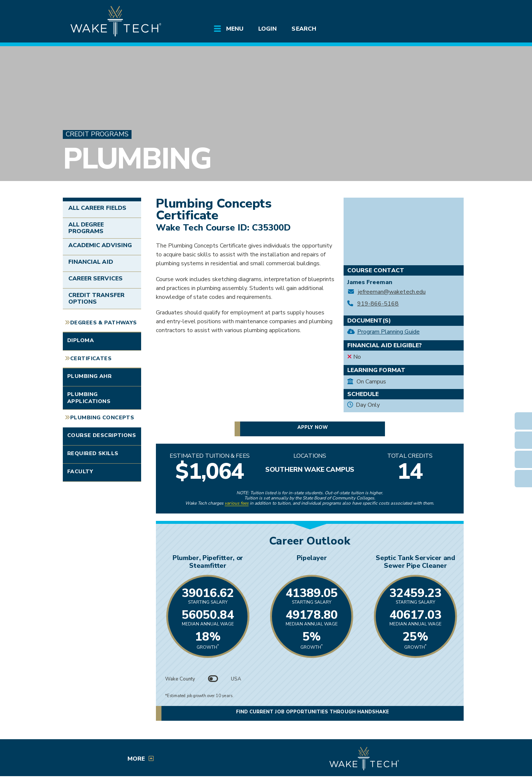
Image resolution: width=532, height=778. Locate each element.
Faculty (80, 471)
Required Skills (93, 453)
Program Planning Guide (388, 332)
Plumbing (137, 159)
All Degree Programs (86, 228)
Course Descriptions (102, 435)
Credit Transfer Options (96, 298)
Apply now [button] (312, 427)
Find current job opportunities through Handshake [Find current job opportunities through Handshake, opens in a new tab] (313, 712)
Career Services (96, 279)
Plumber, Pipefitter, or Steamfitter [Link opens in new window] (205, 562)
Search (304, 29)
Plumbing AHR (89, 376)
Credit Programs (97, 134)
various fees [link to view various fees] (237, 503)
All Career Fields (97, 208)
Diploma (81, 340)
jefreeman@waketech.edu (392, 292)
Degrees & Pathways (104, 323)
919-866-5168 (378, 304)
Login (267, 29)
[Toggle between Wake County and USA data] (213, 679)
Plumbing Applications (89, 398)
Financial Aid (91, 262)
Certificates (91, 358)
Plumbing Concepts (102, 417)
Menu (235, 29)
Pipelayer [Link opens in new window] (310, 558)
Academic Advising (100, 245)
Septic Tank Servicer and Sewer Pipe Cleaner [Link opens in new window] (414, 562)
